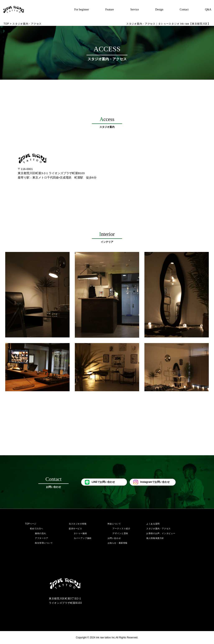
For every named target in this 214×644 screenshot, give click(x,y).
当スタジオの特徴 (78, 524)
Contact (184, 9)
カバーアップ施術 (83, 538)
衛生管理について (44, 543)
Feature (110, 9)
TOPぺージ (31, 524)
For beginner (82, 9)
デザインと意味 (120, 533)
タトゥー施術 (80, 533)
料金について (114, 524)
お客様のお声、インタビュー (161, 533)
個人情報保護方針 (155, 538)
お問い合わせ (114, 538)
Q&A (208, 9)
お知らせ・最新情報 (118, 543)
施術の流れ (40, 533)
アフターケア (42, 538)
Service (134, 9)
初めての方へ (37, 529)
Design (159, 9)
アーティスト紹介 (121, 529)
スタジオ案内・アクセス (159, 529)
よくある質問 (153, 524)
